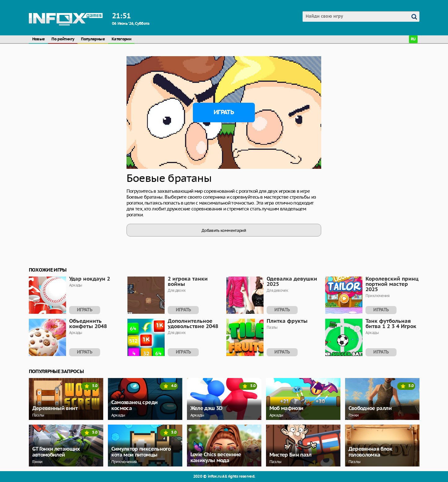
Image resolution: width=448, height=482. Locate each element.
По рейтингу (63, 39)
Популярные (93, 39)
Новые (39, 39)
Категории (121, 39)
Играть (224, 112)
